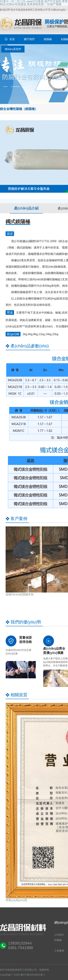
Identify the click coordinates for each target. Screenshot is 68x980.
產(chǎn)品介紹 (26, 208)
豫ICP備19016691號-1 (33, 975)
